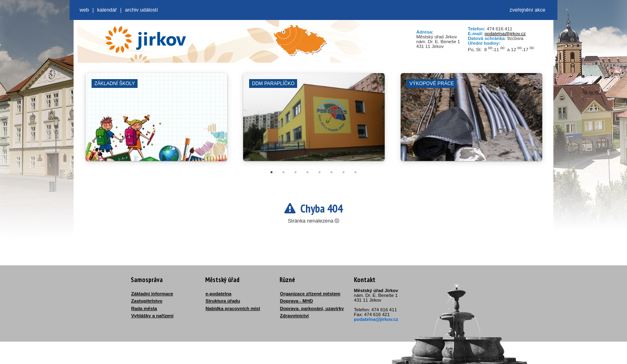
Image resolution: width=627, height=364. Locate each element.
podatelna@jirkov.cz (505, 34)
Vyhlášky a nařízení (152, 316)
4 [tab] (308, 172)
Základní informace (152, 294)
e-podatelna (219, 294)
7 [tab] (343, 172)
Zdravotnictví (294, 316)
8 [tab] (355, 172)
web (84, 10)
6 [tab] (331, 172)
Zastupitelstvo (147, 301)
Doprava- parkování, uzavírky (312, 308)
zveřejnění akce (527, 10)
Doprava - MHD (297, 301)
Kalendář (107, 10)
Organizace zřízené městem (310, 294)
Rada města (144, 308)
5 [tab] (319, 172)
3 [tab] (296, 172)
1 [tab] (272, 172)
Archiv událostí (141, 10)
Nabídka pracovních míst (233, 308)
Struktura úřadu (223, 301)
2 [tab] (284, 172)
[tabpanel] (156, 121)
